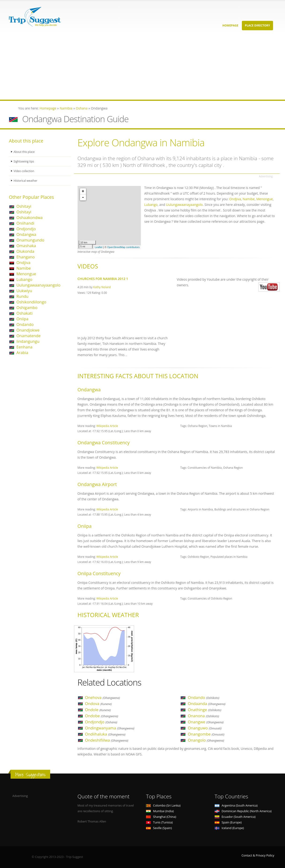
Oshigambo (27, 308)
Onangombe (206, 734)
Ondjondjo (26, 229)
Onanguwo (205, 728)
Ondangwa (26, 234)
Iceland (229, 828)
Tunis (159, 822)
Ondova (98, 704)
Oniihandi (25, 223)
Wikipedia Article (107, 426)
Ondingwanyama (110, 728)
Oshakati (24, 313)
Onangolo (206, 740)
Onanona (203, 716)
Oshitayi (24, 206)
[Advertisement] (141, 67)
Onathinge (204, 710)
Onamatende (28, 336)
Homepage (230, 25)
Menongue (26, 274)
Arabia (22, 353)
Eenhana (24, 347)
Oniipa (22, 319)
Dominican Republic (243, 811)
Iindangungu (28, 341)
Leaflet (99, 247)
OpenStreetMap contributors (123, 247)
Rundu (22, 296)
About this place (25, 152)
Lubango (24, 279)
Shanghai (161, 817)
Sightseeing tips (24, 161)
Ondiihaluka (105, 734)
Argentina (236, 806)
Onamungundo (30, 240)
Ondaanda (207, 704)
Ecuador (235, 817)
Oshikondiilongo (31, 302)
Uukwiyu (24, 291)
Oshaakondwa (30, 217)
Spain (228, 822)
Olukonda (25, 251)
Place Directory (257, 25)
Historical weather (26, 181)
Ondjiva (23, 262)
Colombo (163, 806)
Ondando (25, 324)
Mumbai (160, 811)
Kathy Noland (102, 287)
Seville (159, 828)
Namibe (24, 268)
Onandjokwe (28, 330)
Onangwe (206, 722)
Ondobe (102, 716)
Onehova (103, 697)
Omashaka (26, 246)
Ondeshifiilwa (107, 740)
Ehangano (26, 257)
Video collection (24, 171)
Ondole (98, 710)
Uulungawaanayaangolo (38, 285)
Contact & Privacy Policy (258, 855)
